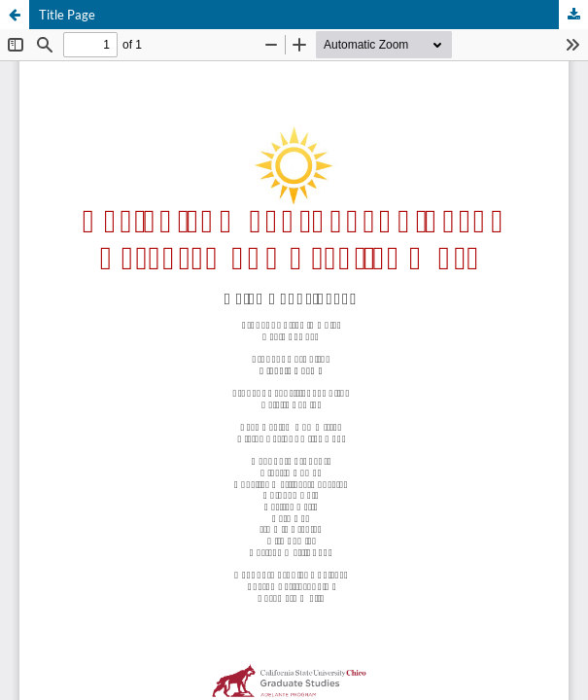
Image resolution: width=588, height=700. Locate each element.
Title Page (67, 15)
